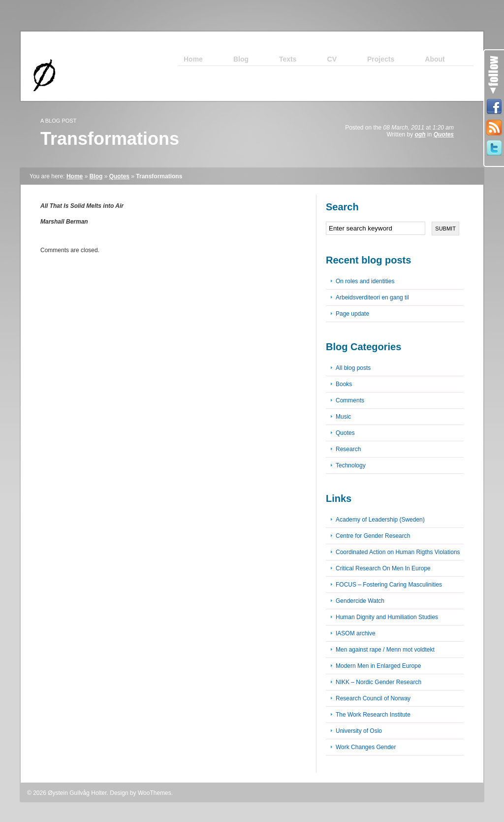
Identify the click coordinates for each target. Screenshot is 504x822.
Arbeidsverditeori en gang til (372, 297)
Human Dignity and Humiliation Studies (387, 617)
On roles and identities (365, 281)
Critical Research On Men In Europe (383, 568)
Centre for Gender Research (373, 536)
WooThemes (155, 793)
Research (348, 449)
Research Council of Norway (373, 698)
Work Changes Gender (366, 747)
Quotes (444, 134)
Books (344, 384)
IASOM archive (356, 633)
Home (75, 176)
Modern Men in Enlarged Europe (378, 666)
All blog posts (353, 368)
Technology (351, 465)
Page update (352, 314)
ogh (420, 134)
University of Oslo (359, 731)
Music (343, 417)
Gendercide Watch (360, 601)
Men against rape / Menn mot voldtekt (385, 650)
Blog (96, 176)
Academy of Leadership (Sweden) (380, 520)
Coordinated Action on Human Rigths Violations (398, 552)
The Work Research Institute (373, 715)
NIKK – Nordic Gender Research (378, 682)
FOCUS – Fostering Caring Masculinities (389, 585)
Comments (350, 400)
